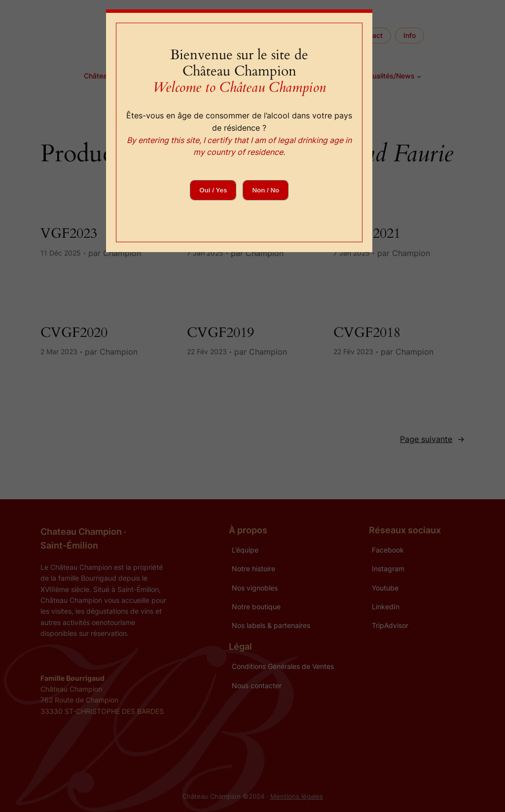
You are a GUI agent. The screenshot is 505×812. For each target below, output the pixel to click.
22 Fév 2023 (207, 351)
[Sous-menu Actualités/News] (419, 76)
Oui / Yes (213, 190)
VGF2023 (69, 234)
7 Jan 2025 (205, 253)
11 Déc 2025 (61, 253)
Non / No (266, 190)
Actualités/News (388, 76)
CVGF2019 (220, 333)
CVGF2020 (74, 333)
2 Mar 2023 (59, 351)
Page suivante (432, 439)
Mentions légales (297, 796)
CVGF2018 (367, 333)
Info (410, 35)
